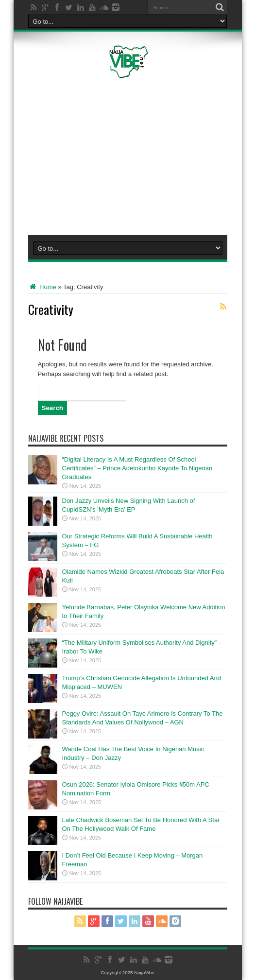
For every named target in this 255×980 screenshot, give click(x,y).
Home (42, 287)
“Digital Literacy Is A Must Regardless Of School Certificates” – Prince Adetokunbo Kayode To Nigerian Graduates (137, 468)
